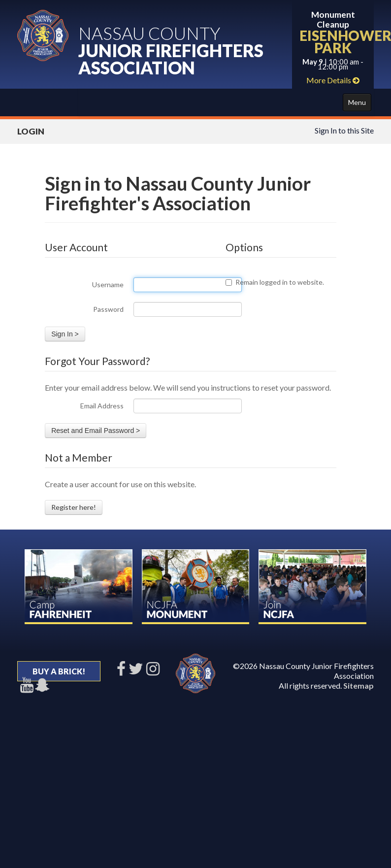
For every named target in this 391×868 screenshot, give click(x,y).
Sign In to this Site (344, 130)
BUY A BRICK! (59, 671)
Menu (357, 102)
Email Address (102, 406)
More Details (333, 80)
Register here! (74, 507)
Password (108, 309)
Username (108, 284)
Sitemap (358, 685)
